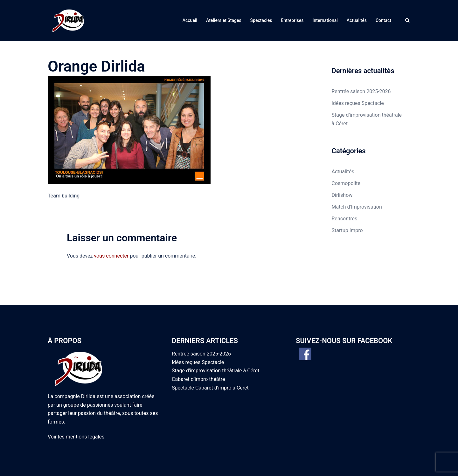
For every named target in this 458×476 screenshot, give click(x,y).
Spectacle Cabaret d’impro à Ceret (210, 365)
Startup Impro (347, 207)
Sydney (144, 465)
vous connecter (111, 233)
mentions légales (85, 414)
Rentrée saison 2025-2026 (361, 68)
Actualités (357, 9)
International (325, 9)
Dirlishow (342, 172)
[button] (408, 9)
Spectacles (261, 9)
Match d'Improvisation (357, 184)
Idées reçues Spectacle (358, 80)
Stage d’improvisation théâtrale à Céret (215, 347)
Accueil (190, 9)
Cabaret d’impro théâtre (198, 356)
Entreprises (292, 9)
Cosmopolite (346, 160)
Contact (383, 9)
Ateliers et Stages (224, 9)
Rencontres (345, 195)
